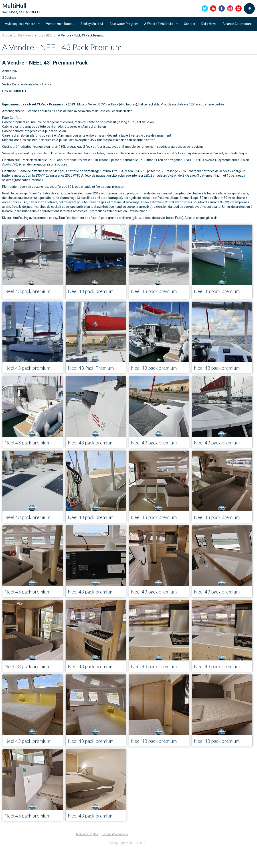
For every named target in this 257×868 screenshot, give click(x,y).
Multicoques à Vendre (36, 26)
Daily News (229, 26)
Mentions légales (87, 855)
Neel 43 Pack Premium (94, 387)
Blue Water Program (142, 26)
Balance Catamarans (128, 41)
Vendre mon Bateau (77, 26)
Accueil (7, 54)
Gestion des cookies (115, 855)
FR (249, 9)
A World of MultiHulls (178, 26)
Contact (209, 26)
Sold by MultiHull (109, 26)
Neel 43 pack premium (30, 310)
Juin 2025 (46, 54)
